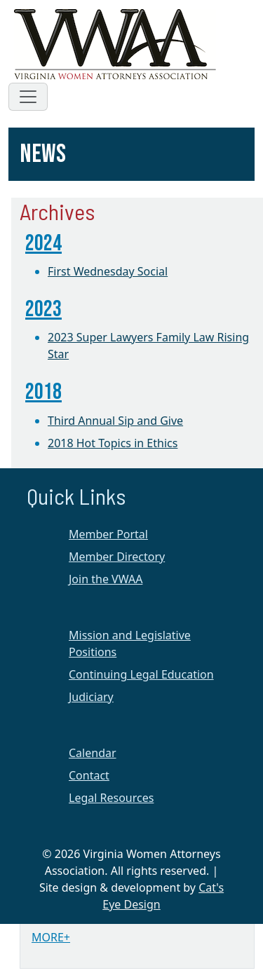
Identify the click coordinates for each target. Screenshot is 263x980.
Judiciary (91, 697)
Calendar (93, 753)
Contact (89, 775)
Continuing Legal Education (141, 674)
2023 (43, 309)
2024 (43, 244)
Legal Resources (111, 798)
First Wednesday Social (108, 271)
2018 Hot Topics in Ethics (113, 443)
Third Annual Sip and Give (115, 421)
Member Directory (117, 557)
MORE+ (51, 937)
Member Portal (108, 534)
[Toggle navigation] (28, 97)
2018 (43, 392)
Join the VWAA (106, 579)
